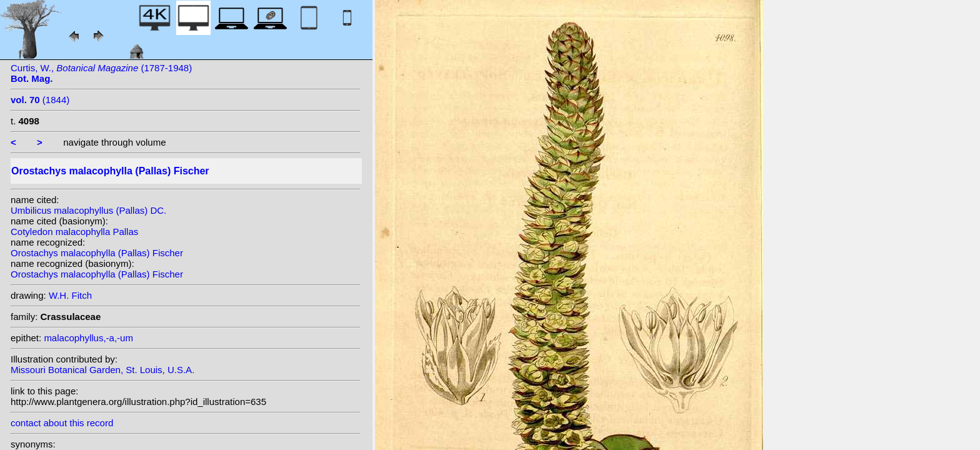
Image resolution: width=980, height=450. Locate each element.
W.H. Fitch (70, 295)
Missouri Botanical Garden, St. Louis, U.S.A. (102, 370)
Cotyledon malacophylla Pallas (74, 232)
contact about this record (62, 423)
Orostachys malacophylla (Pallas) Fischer (97, 253)
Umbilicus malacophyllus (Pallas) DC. (88, 210)
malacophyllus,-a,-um (88, 338)
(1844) (40, 100)
